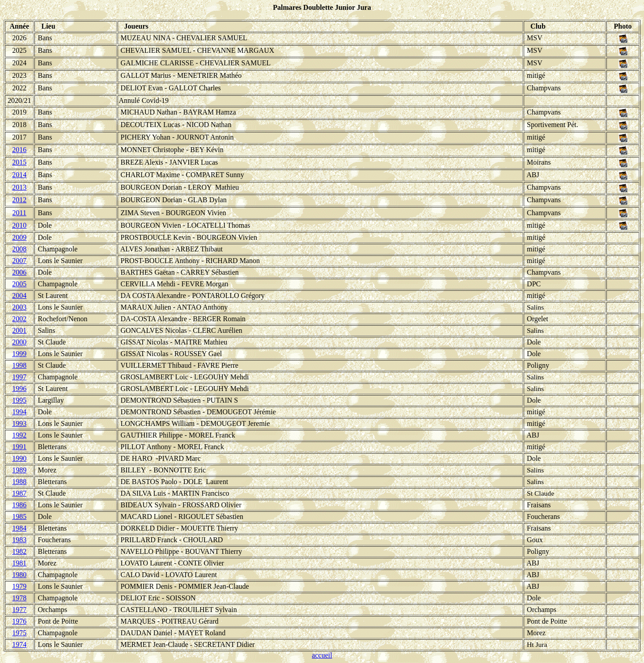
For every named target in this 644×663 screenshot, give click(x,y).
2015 (19, 162)
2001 (19, 330)
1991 (19, 447)
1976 (19, 621)
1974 (19, 644)
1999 (19, 354)
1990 (19, 458)
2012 (19, 200)
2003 (19, 307)
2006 (19, 272)
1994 (19, 412)
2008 (19, 249)
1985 (19, 516)
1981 (19, 563)
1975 (19, 633)
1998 (19, 365)
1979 (19, 586)
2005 (19, 284)
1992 (19, 435)
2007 (19, 261)
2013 (19, 187)
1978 (19, 598)
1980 (19, 575)
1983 (19, 540)
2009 (19, 237)
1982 (19, 551)
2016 (19, 150)
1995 (19, 400)
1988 (19, 482)
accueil (322, 655)
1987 (19, 493)
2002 (19, 319)
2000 (19, 342)
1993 (19, 423)
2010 (19, 225)
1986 (19, 505)
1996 (19, 389)
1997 (19, 377)
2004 (19, 295)
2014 (19, 175)
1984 (19, 528)
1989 (19, 470)
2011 (19, 213)
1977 (19, 610)
